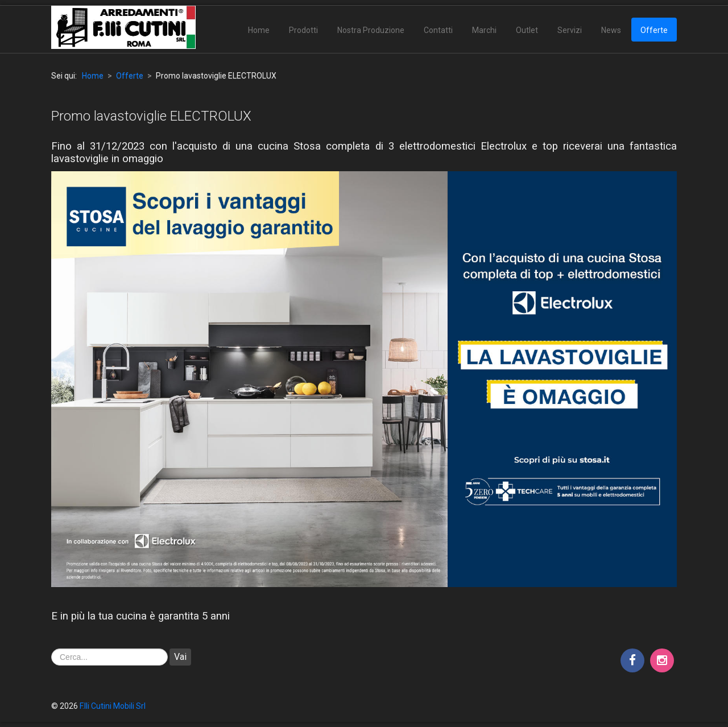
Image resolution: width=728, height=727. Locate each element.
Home (259, 30)
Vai (180, 657)
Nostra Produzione (371, 30)
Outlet (527, 30)
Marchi (484, 30)
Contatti (438, 30)
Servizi (570, 30)
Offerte (654, 30)
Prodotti (303, 30)
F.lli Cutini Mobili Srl (113, 706)
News (611, 30)
